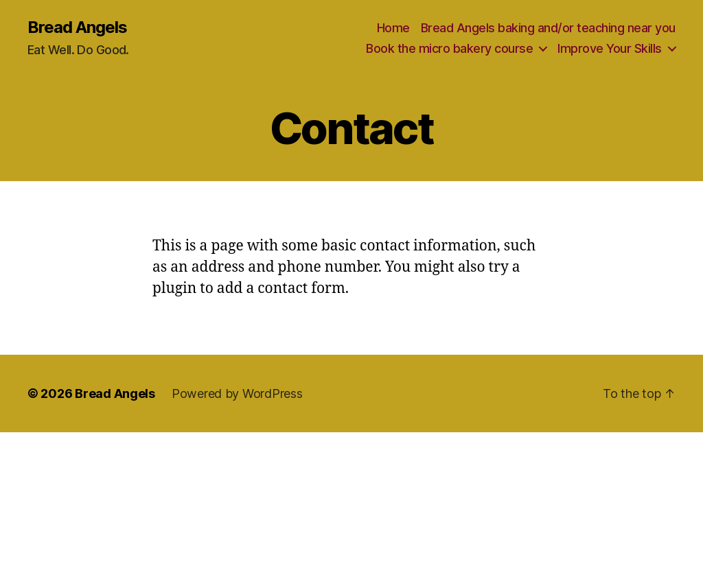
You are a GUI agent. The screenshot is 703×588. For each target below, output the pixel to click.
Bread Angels (77, 27)
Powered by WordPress (237, 393)
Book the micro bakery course (449, 48)
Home (393, 28)
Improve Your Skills (610, 48)
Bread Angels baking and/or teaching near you (548, 28)
